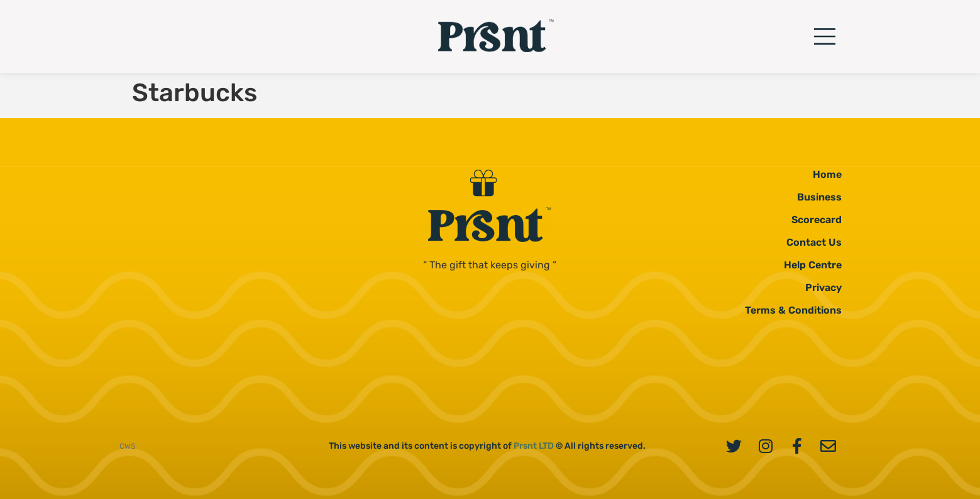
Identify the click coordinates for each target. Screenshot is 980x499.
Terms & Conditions (793, 310)
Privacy (823, 288)
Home (827, 174)
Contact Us (814, 242)
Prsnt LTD (534, 446)
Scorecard (817, 220)
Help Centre (813, 265)
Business (819, 197)
